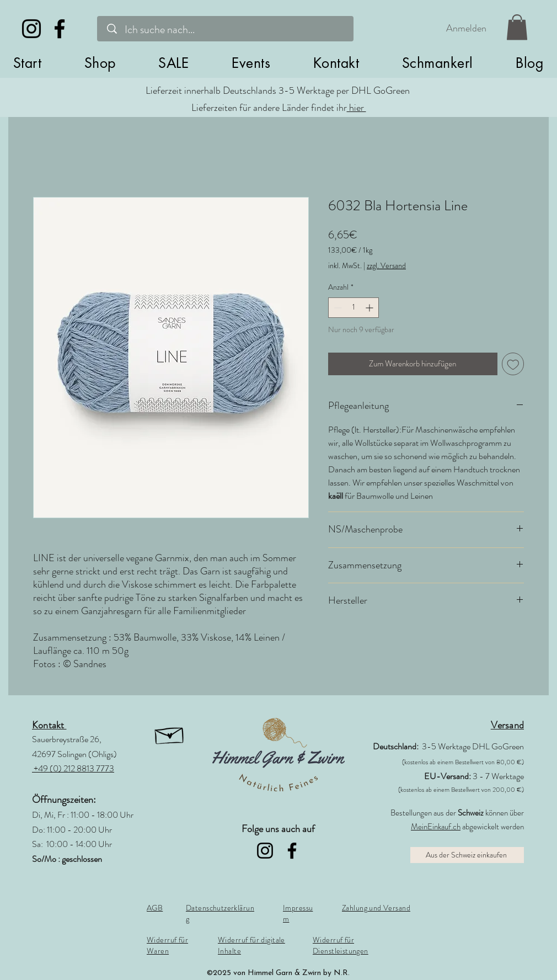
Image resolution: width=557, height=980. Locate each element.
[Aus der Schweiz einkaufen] (467, 855)
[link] (517, 27)
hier (357, 108)
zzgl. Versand (386, 266)
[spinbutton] (354, 308)
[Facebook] (60, 29)
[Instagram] (31, 29)
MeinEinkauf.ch (436, 827)
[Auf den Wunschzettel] (513, 364)
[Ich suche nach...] (227, 30)
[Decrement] (337, 308)
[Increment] (370, 308)
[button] (100, 63)
